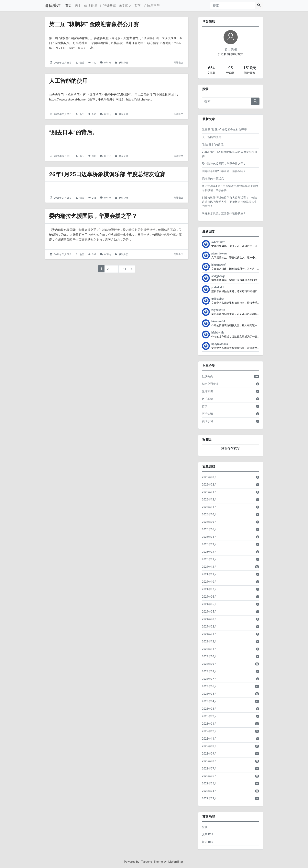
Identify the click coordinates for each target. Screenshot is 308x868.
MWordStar (176, 862)
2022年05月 (209, 783)
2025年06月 (209, 529)
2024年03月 (209, 619)
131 (124, 269)
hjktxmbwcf (219, 265)
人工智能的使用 (68, 81)
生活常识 (207, 391)
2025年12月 (209, 499)
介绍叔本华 (152, 5)
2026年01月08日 (63, 254)
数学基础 (207, 399)
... (115, 269)
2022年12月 (209, 731)
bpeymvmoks (220, 344)
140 (94, 63)
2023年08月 (209, 671)
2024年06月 (209, 597)
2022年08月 (209, 761)
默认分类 (124, 63)
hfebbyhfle (218, 333)
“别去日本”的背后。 (73, 132)
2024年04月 (209, 612)
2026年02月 (209, 485)
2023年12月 (209, 641)
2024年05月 (209, 604)
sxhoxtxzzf (218, 242)
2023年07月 (209, 679)
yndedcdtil (218, 287)
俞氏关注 (53, 6)
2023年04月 (209, 701)
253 (94, 114)
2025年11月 (209, 507)
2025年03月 (209, 544)
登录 (205, 827)
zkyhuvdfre (218, 310)
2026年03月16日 (63, 63)
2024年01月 (209, 634)
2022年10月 (209, 746)
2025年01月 (209, 559)
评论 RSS (208, 842)
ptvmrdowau (219, 253)
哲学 (138, 5)
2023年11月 (209, 649)
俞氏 (82, 63)
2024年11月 (209, 574)
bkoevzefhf (218, 321)
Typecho (147, 862)
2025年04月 (209, 537)
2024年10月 (209, 582)
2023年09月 (209, 664)
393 (94, 254)
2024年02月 (209, 627)
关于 (78, 5)
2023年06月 (209, 686)
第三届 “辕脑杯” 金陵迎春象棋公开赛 (94, 24)
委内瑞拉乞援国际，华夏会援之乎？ (93, 216)
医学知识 (125, 5)
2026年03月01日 (63, 114)
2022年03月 (209, 798)
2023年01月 (209, 724)
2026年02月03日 (63, 156)
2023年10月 (209, 656)
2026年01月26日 (63, 198)
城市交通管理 (210, 384)
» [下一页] (132, 269)
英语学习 (207, 421)
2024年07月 (209, 589)
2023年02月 (209, 716)
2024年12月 (209, 567)
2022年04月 (209, 791)
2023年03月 (209, 709)
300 (94, 156)
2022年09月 (209, 754)
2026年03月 (209, 477)
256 (94, 198)
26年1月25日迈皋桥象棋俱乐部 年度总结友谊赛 (107, 174)
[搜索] (233, 6)
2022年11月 (209, 739)
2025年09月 (209, 522)
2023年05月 (209, 694)
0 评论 (108, 63)
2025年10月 (209, 514)
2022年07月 (209, 768)
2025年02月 (209, 552)
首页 (69, 5)
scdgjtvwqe (218, 276)
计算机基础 (108, 5)
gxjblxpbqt (218, 299)
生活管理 (91, 5)
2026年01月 (209, 492)
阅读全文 (179, 63)
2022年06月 (209, 776)
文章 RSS (208, 834)
